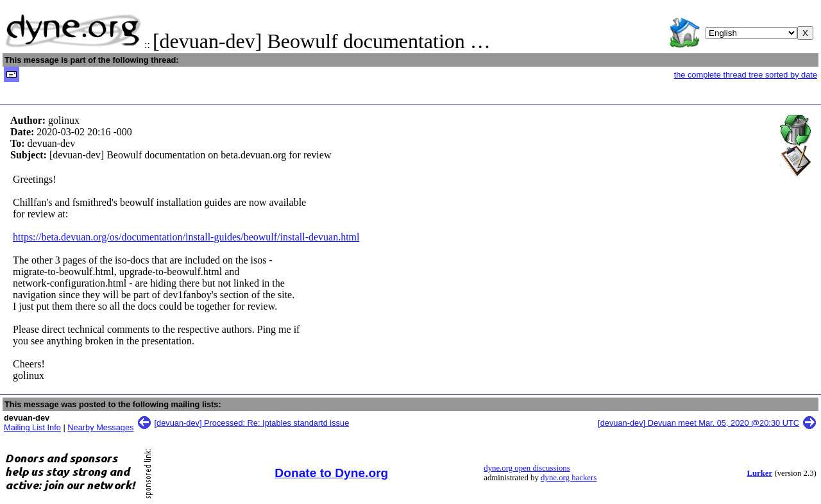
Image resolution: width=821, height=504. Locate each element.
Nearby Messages (100, 427)
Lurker (759, 473)
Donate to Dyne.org (331, 473)
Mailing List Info (32, 427)
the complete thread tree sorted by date (746, 75)
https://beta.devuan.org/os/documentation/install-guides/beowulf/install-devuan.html (186, 237)
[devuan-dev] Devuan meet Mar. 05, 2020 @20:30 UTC (698, 423)
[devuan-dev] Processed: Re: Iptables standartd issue (252, 423)
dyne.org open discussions (527, 468)
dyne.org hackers (569, 478)
